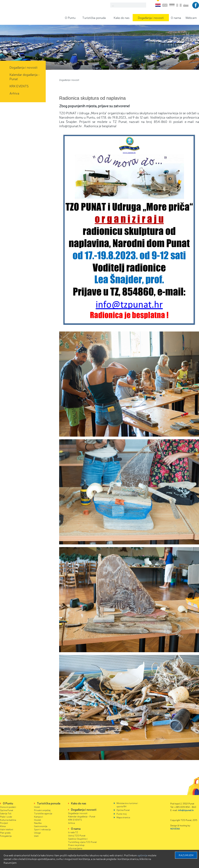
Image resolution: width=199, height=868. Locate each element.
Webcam (191, 18)
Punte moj (122, 814)
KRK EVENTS (19, 86)
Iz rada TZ (73, 832)
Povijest (4, 823)
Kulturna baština (8, 820)
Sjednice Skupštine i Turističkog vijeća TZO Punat (82, 840)
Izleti (36, 836)
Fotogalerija (6, 836)
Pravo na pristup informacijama (76, 847)
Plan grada (5, 833)
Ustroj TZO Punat (77, 835)
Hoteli (37, 807)
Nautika (38, 823)
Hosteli (37, 820)
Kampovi (38, 817)
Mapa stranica (123, 817)
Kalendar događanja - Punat (25, 77)
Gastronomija (41, 826)
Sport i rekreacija (42, 829)
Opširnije (142, 855)
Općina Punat (7, 810)
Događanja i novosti (151, 18)
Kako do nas (122, 18)
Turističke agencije (43, 813)
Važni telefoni (7, 829)
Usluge (37, 833)
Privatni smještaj (42, 810)
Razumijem (186, 855)
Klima (3, 826)
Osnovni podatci (8, 807)
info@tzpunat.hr (186, 810)
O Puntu (70, 18)
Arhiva (14, 93)
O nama (176, 18)
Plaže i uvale (6, 817)
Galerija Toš (6, 813)
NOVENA (175, 829)
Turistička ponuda (94, 18)
